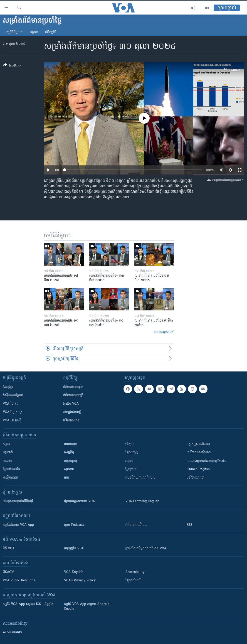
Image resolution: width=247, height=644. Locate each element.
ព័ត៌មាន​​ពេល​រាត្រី (73, 395)
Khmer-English (198, 469)
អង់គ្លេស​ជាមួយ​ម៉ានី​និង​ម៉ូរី (18, 501)
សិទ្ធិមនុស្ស (71, 461)
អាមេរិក (7, 461)
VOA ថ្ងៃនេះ (10, 404)
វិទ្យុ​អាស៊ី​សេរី (133, 581)
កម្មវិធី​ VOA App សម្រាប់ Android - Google (88, 607)
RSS (190, 525)
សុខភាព (69, 469)
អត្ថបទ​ (34, 32)
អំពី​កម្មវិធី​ (51, 32)
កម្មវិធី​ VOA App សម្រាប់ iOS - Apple (28, 604)
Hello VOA (71, 404)
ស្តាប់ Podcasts (74, 525)
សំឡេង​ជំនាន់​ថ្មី (72, 412)
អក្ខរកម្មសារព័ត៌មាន (198, 444)
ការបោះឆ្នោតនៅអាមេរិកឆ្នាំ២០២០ (207, 461)
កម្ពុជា (6, 444)
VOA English (74, 572)
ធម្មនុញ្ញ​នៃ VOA (74, 549)
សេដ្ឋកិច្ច (69, 453)
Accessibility (135, 572)
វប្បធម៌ (129, 461)
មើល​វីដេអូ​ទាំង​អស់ (164, 332)
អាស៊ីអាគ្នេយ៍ (10, 478)
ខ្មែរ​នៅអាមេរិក (11, 469)
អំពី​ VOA (9, 549)
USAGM (9, 572)
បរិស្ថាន (130, 444)
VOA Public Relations (19, 581)
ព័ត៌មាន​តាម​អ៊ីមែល (136, 525)
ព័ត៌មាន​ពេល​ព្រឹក (73, 387)
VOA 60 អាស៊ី (12, 421)
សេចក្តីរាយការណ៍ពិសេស (140, 478)
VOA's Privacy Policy (80, 581)
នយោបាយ (71, 444)
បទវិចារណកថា (196, 478)
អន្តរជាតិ (8, 453)
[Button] (12, 66)
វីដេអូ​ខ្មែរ (8, 387)
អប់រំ (67, 478)
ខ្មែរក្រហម (131, 469)
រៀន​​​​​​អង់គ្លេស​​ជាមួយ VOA (79, 501)
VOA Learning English (142, 501)
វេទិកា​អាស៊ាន (71, 421)
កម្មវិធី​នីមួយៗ (14, 32)
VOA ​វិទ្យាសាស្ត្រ (13, 412)
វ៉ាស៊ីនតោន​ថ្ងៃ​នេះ (13, 395)
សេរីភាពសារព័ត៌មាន (199, 453)
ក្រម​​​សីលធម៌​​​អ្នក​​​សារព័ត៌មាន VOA (146, 549)
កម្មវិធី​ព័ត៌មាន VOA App (18, 525)
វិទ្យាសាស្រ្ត (132, 453)
